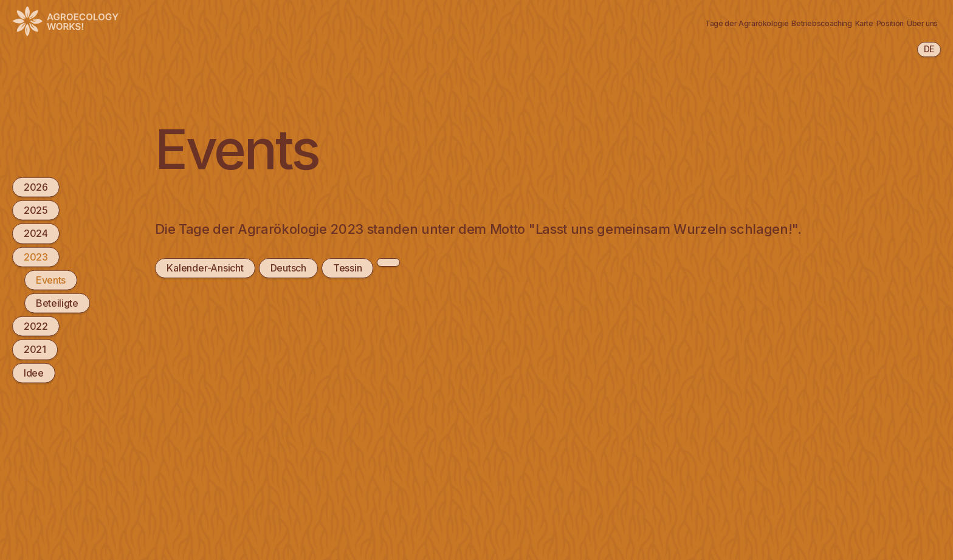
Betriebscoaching (639, 22)
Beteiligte (57, 303)
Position (772, 22)
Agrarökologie (410, 22)
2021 (35, 349)
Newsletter (905, 22)
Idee (34, 372)
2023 (36, 256)
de (929, 49)
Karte (716, 22)
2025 (36, 210)
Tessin (346, 268)
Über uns (835, 22)
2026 (36, 187)
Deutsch (287, 268)
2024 (36, 233)
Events (51, 279)
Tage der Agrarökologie (521, 22)
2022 (36, 326)
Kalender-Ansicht (205, 268)
